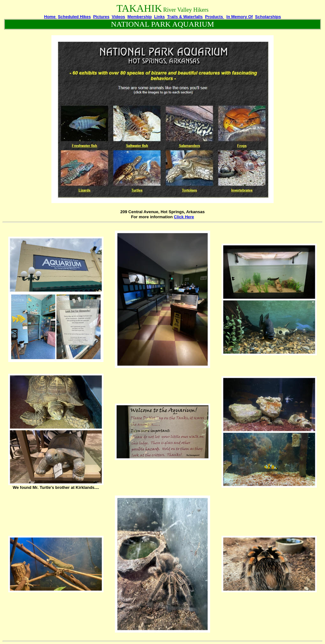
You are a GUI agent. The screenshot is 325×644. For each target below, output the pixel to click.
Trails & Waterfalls (185, 17)
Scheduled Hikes (74, 17)
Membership (140, 17)
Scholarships (268, 17)
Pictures (101, 17)
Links (159, 17)
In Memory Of (239, 17)
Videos (118, 17)
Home (50, 17)
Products (215, 17)
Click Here (184, 217)
